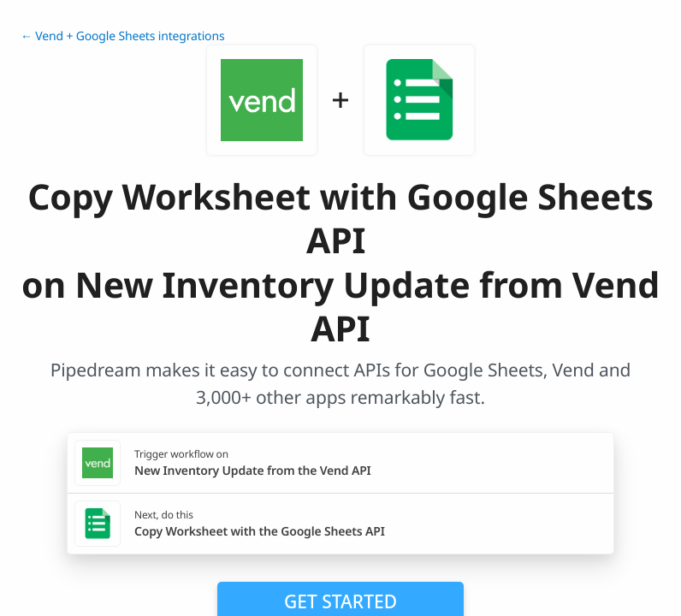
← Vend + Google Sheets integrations (122, 36)
